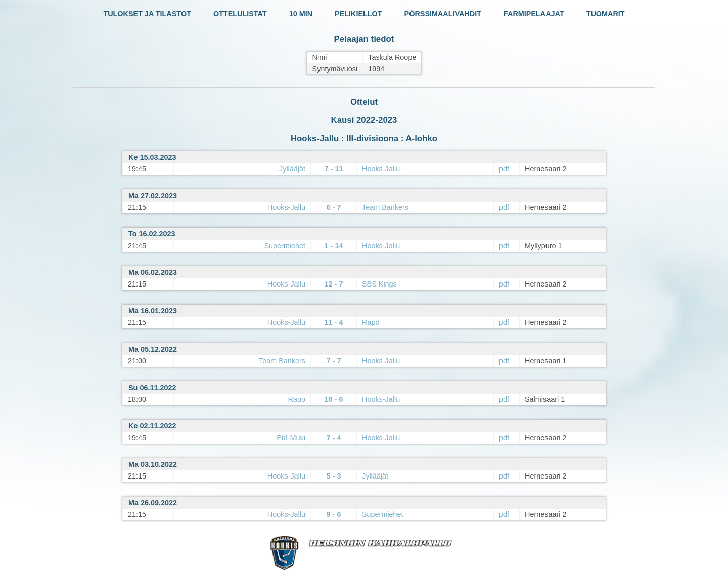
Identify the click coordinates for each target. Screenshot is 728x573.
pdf (504, 169)
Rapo (371, 322)
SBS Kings (379, 284)
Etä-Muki (291, 438)
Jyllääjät (292, 169)
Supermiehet (285, 246)
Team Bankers (385, 207)
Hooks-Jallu (381, 169)
